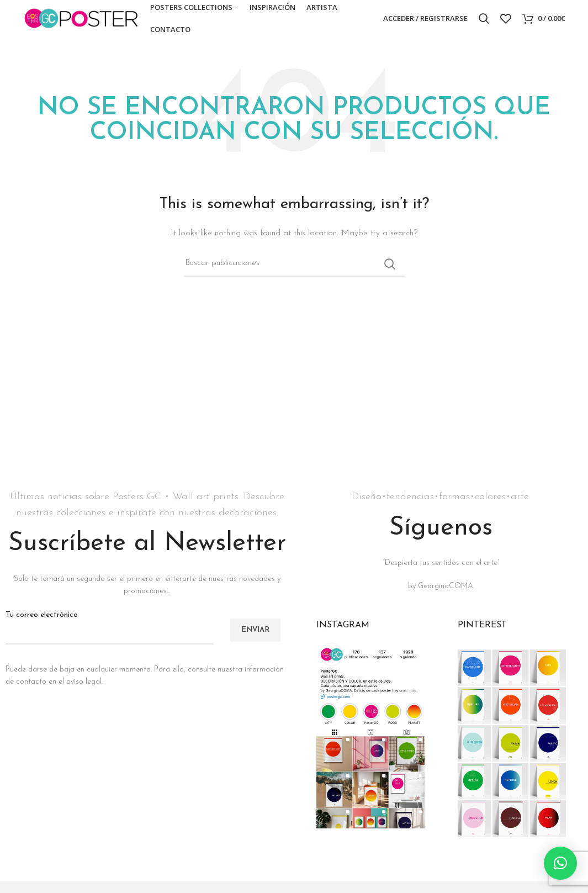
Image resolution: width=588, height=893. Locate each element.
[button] (560, 863)
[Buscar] (484, 24)
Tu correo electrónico (110, 633)
